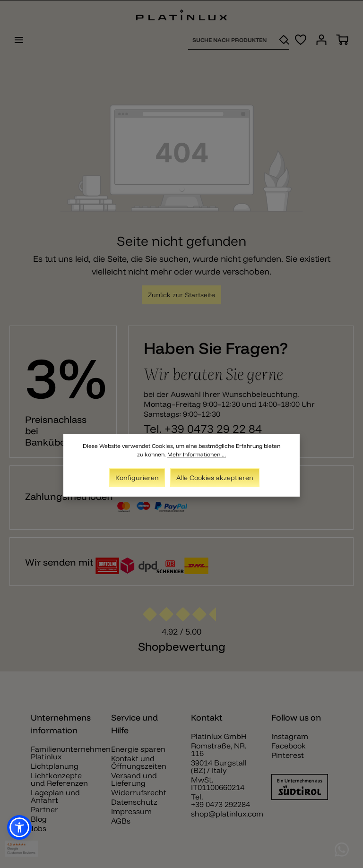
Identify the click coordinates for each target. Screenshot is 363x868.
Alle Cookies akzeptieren (215, 478)
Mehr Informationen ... (197, 454)
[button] (19, 827)
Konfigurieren (137, 478)
